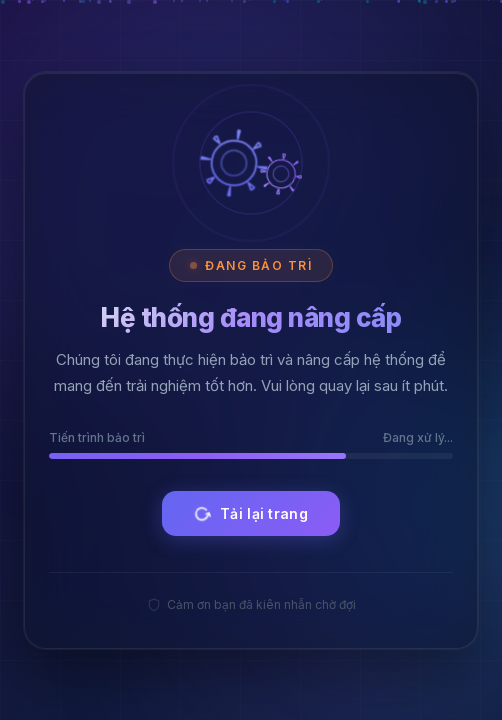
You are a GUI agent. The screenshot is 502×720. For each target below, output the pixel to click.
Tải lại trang (249, 513)
